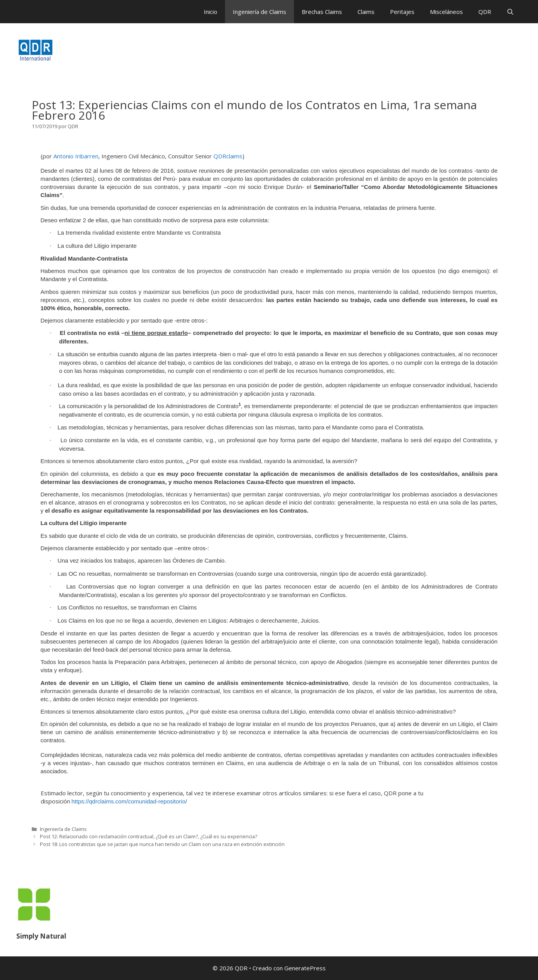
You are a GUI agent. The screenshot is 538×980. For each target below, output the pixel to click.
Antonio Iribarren (76, 156)
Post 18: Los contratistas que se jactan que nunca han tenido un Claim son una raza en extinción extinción (162, 844)
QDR (485, 12)
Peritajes (402, 12)
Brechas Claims (322, 12)
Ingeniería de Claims (260, 12)
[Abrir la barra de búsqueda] (510, 12)
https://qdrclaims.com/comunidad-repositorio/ (129, 801)
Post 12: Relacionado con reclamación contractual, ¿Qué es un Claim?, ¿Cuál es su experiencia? (149, 836)
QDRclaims (228, 156)
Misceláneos (446, 12)
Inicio (211, 12)
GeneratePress (305, 968)
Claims (366, 12)
